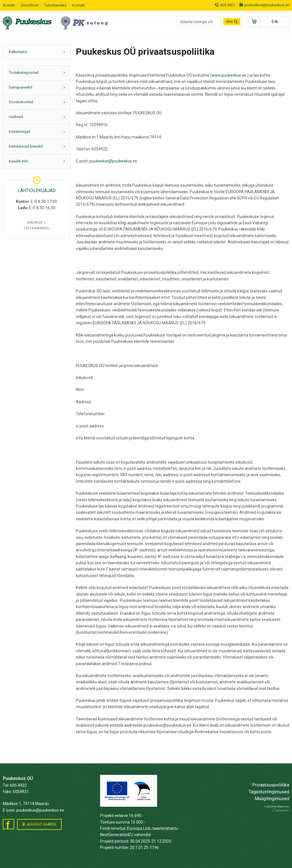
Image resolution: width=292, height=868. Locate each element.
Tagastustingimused (269, 792)
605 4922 (228, 5)
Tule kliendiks (55, 5)
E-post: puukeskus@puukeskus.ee (34, 810)
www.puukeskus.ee (229, 75)
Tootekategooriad (24, 73)
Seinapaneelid (21, 87)
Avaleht (9, 5)
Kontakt (79, 5)
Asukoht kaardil (42, 824)
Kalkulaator (18, 52)
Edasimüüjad (20, 132)
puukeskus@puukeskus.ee (267, 5)
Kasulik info (19, 161)
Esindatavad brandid (26, 146)
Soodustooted (21, 102)
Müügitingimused (272, 799)
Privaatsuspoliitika (271, 785)
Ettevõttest (30, 5)
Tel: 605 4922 (15, 785)
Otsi (229, 22)
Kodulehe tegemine (277, 809)
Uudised (16, 117)
